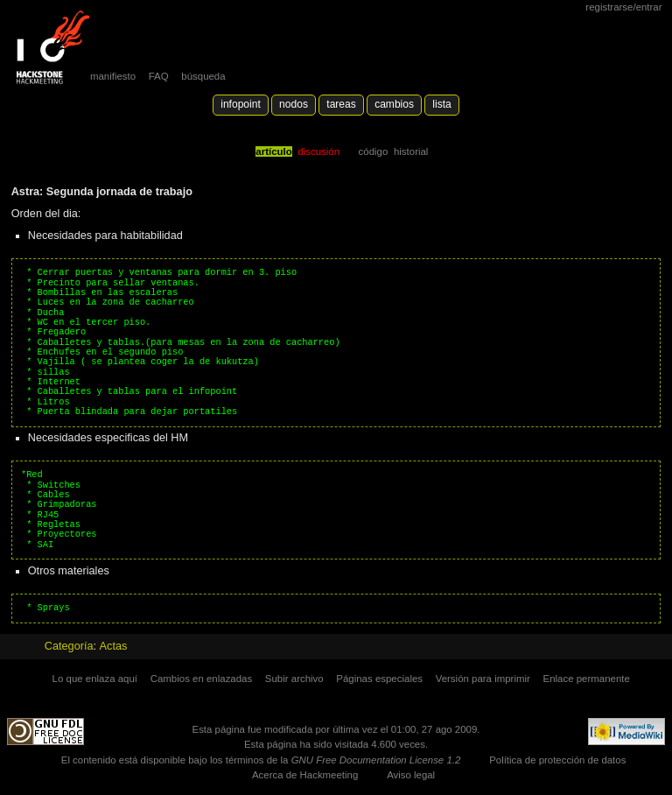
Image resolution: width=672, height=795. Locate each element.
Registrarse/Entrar (623, 7)
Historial (411, 151)
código (374, 151)
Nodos (294, 104)
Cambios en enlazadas (202, 679)
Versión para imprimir (483, 679)
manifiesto (113, 76)
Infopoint (241, 104)
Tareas (341, 104)
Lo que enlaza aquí (95, 679)
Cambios (394, 104)
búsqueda (203, 76)
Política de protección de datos (557, 760)
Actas (114, 646)
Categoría (69, 646)
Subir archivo (294, 679)
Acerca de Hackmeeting (305, 775)
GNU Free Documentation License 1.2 (376, 760)
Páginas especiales (379, 679)
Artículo (273, 151)
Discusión (318, 151)
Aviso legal (411, 775)
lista (441, 104)
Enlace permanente (587, 679)
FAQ (159, 76)
